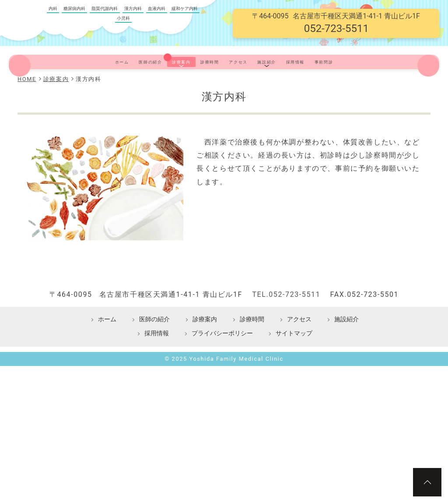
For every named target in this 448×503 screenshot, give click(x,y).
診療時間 (200, 95)
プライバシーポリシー (222, 415)
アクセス (248, 95)
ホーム (54, 95)
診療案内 (153, 95)
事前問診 (391, 95)
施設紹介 (295, 95)
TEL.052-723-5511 (286, 376)
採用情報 (343, 95)
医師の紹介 (101, 95)
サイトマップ (294, 415)
